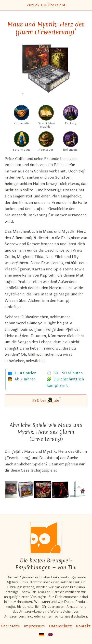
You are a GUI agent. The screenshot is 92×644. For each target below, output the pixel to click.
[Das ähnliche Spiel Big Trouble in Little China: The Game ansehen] (26, 490)
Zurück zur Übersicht (46, 5)
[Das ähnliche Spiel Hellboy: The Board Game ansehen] (60, 490)
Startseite (11, 626)
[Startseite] (46, 538)
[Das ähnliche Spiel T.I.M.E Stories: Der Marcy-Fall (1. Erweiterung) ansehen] (78, 490)
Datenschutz (60, 626)
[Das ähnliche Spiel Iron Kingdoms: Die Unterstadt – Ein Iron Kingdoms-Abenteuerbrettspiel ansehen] (11, 490)
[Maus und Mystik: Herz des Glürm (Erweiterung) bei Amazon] (46, 71)
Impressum (34, 626)
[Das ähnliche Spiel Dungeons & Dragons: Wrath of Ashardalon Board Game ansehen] (43, 490)
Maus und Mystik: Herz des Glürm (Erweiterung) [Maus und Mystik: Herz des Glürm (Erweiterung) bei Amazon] (46, 28)
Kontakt (83, 626)
